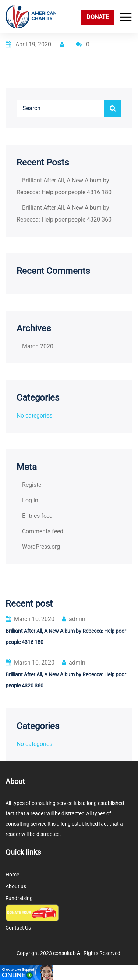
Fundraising (19, 898)
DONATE (98, 17)
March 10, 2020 (30, 619)
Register (33, 485)
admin (74, 619)
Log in (30, 500)
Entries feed (37, 516)
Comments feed (43, 531)
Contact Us (18, 928)
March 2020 (38, 346)
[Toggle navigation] (124, 17)
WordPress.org (41, 547)
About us (16, 886)
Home (12, 875)
